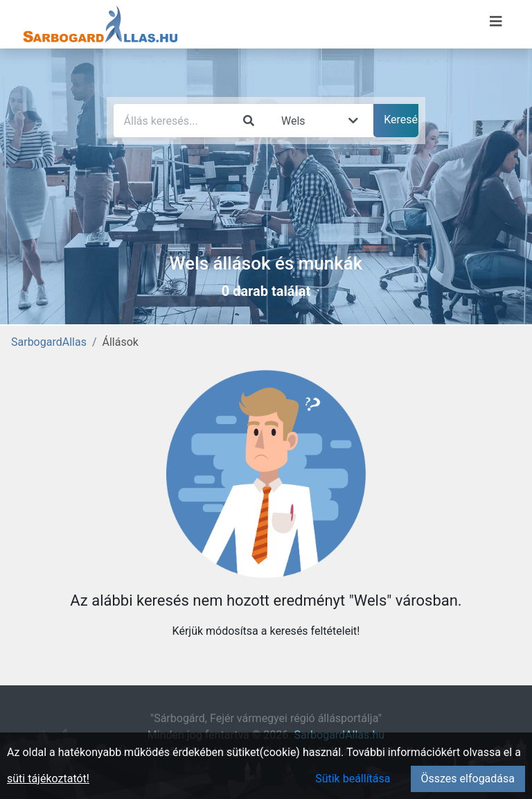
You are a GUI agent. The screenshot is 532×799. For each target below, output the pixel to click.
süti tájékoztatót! (48, 779)
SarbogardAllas (49, 342)
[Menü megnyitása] (496, 21)
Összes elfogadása (468, 779)
